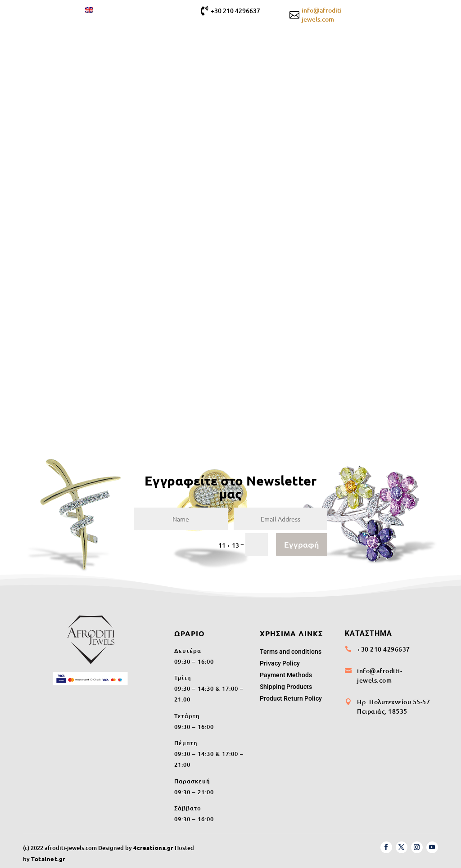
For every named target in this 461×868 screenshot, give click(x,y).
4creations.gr (153, 844)
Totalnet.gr (48, 855)
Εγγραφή (302, 540)
